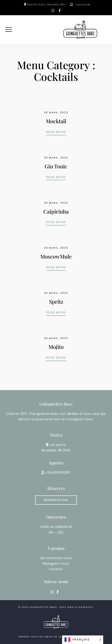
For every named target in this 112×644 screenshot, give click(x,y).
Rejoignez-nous (56, 564)
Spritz (56, 302)
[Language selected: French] (83, 640)
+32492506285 (82, 4)
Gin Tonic (56, 166)
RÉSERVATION (56, 500)
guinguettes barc (43, 607)
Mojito (56, 347)
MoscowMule (56, 256)
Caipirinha (56, 211)
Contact (56, 569)
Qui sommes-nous (56, 558)
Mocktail (56, 121)
